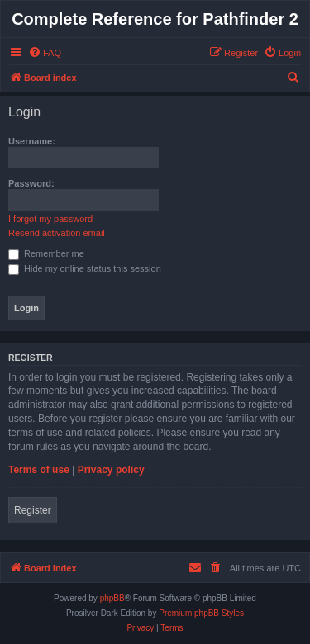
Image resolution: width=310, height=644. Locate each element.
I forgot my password (50, 219)
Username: (32, 141)
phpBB (112, 598)
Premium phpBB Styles (201, 613)
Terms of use (39, 470)
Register (33, 510)
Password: (31, 183)
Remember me (46, 253)
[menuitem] (45, 53)
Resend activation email (57, 233)
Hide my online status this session (85, 268)
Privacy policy (111, 470)
